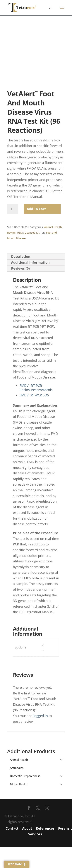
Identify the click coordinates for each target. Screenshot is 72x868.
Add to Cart (36, 209)
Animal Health (53, 227)
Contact (12, 828)
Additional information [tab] (30, 262)
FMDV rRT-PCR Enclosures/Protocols (36, 388)
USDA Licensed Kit (28, 233)
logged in (41, 716)
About (27, 828)
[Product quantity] (13, 209)
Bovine (11, 233)
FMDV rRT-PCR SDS (34, 395)
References (45, 828)
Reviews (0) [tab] (20, 268)
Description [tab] (21, 256)
